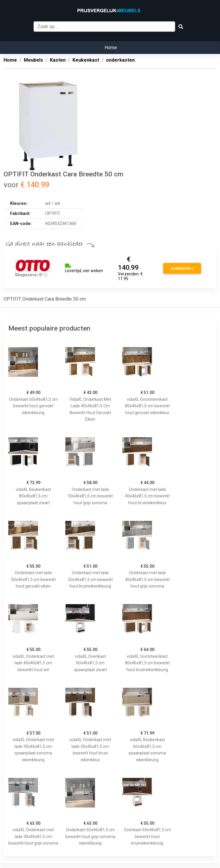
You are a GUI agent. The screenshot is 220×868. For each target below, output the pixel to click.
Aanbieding (182, 269)
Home (111, 48)
